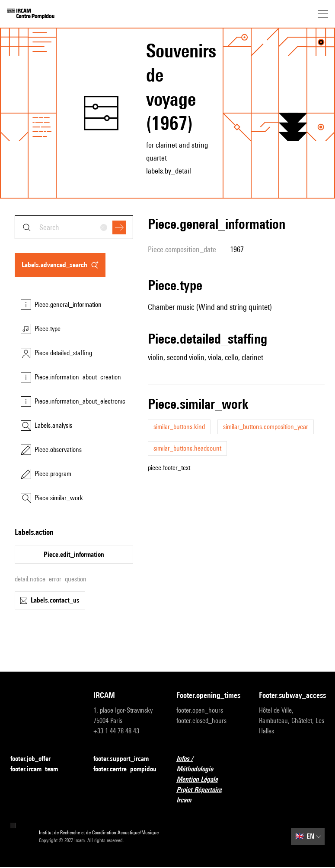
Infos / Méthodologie (209, 764)
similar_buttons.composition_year (266, 427)
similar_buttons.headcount (187, 448)
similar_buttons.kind (179, 427)
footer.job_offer (36, 759)
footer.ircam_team (39, 769)
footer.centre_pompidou (126, 769)
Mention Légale (202, 780)
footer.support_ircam (126, 759)
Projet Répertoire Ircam (209, 795)
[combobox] (74, 227)
